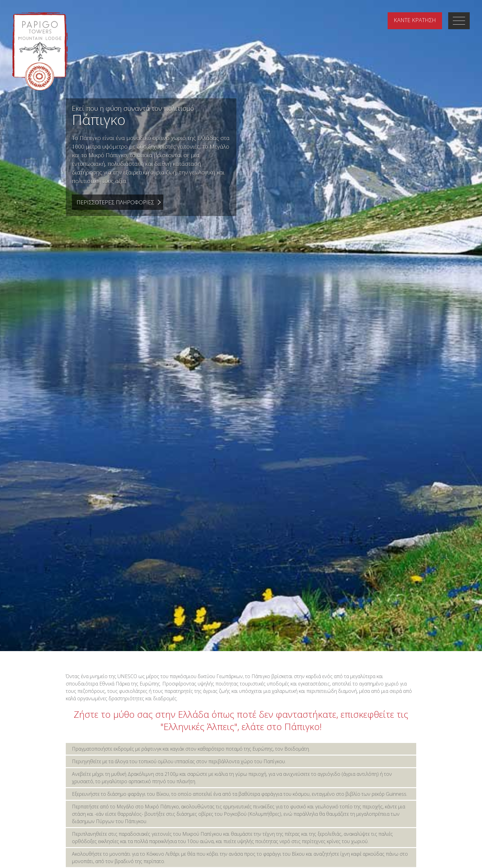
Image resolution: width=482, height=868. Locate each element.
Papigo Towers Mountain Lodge (40, 51)
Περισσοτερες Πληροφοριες (115, 202)
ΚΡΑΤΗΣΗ (415, 20)
